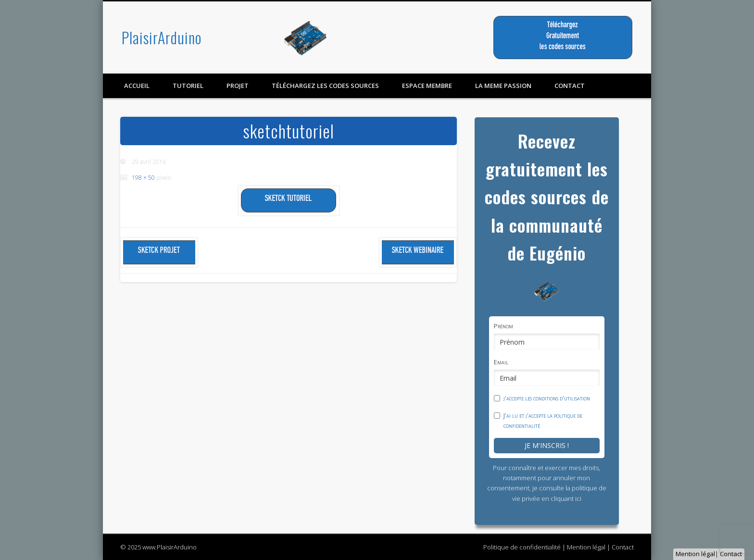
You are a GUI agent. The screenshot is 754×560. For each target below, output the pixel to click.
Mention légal (695, 554)
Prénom (503, 326)
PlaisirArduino (162, 37)
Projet (238, 86)
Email (501, 362)
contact (570, 86)
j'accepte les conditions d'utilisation (547, 398)
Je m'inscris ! (547, 445)
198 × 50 (143, 178)
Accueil (137, 86)
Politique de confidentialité (522, 547)
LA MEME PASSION (503, 86)
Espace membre (427, 86)
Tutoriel (188, 86)
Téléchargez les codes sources (325, 86)
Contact (731, 554)
